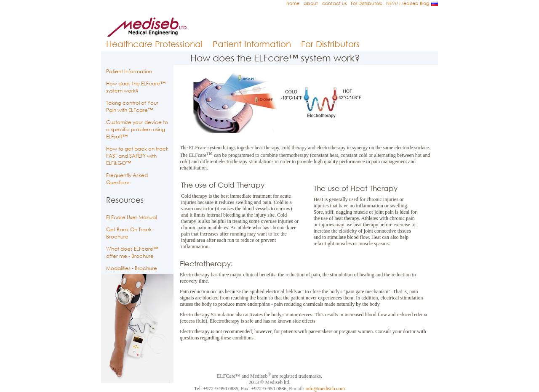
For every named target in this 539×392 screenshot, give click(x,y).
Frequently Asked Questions (127, 179)
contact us (334, 3)
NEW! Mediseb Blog (408, 3)
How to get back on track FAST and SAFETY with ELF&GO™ (137, 156)
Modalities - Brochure (132, 268)
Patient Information (252, 44)
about (311, 3)
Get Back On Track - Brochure (130, 233)
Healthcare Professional (154, 44)
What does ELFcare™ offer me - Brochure (132, 252)
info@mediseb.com (325, 389)
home (293, 3)
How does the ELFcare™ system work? (136, 87)
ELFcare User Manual (131, 217)
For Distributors (366, 3)
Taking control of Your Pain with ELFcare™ (132, 106)
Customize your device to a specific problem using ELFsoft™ (137, 129)
